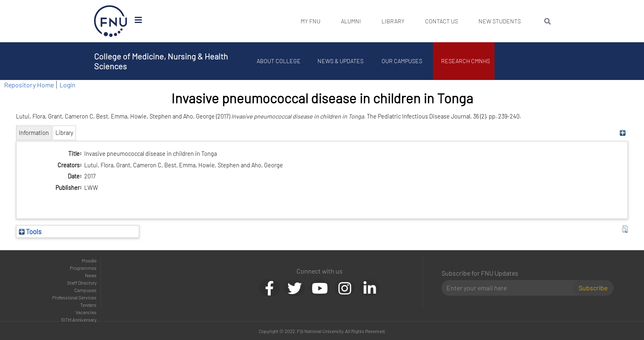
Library (393, 21)
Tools (30, 231)
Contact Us (442, 21)
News (91, 275)
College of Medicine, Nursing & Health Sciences (161, 61)
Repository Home (29, 85)
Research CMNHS (466, 61)
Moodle (89, 260)
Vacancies (86, 312)
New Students (500, 21)
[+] (623, 133)
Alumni (351, 21)
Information (34, 133)
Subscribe (593, 288)
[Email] (510, 288)
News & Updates (340, 61)
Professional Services (74, 297)
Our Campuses (402, 61)
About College (279, 61)
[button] (625, 229)
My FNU (310, 21)
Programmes (83, 268)
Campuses (85, 290)
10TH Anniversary (79, 319)
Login (68, 85)
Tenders (88, 305)
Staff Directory (82, 283)
